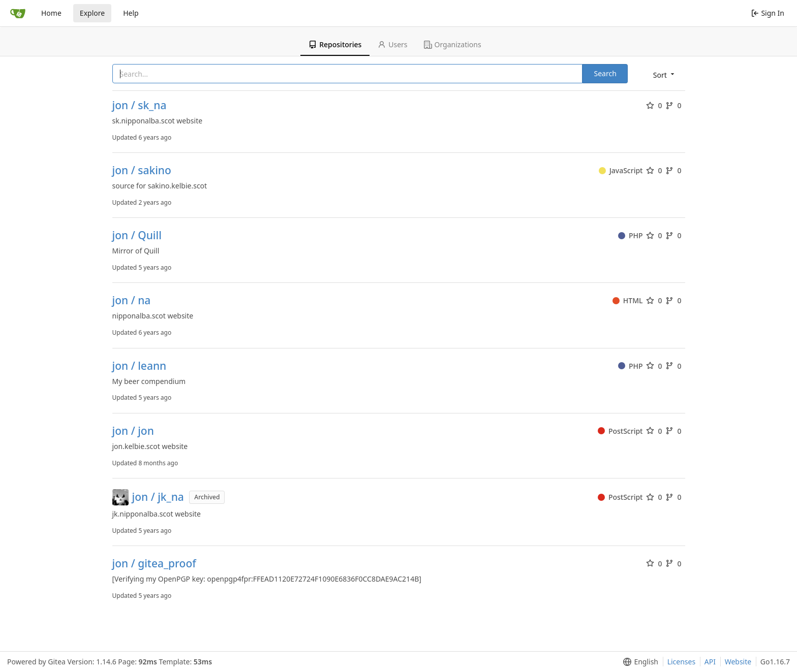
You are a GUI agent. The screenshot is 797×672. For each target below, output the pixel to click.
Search (605, 73)
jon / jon (133, 431)
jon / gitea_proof (154, 564)
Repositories (335, 44)
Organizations (453, 44)
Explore (92, 13)
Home (51, 13)
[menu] (665, 74)
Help (131, 13)
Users (392, 44)
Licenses (682, 662)
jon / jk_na (158, 497)
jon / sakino (142, 170)
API (710, 662)
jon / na (132, 300)
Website (738, 662)
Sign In (768, 13)
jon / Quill (137, 235)
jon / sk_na (140, 105)
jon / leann (140, 366)
